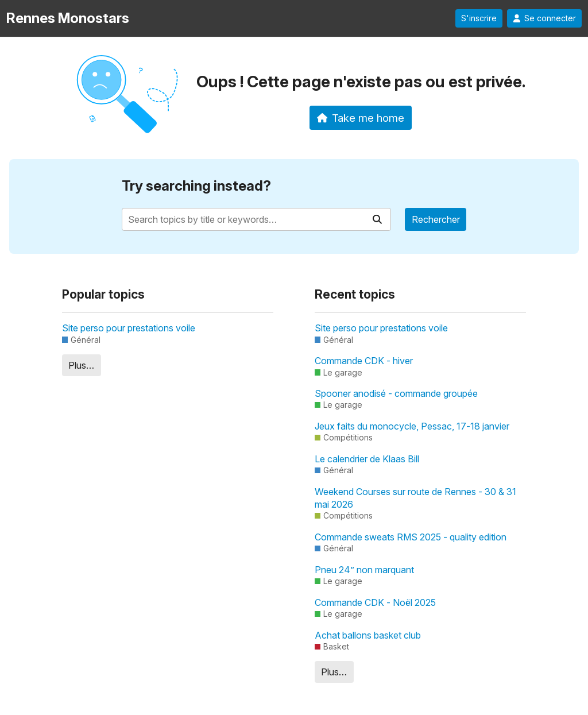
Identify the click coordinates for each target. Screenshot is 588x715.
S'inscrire (479, 18)
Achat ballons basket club (368, 635)
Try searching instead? (196, 186)
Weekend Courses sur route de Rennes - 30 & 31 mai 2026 (415, 498)
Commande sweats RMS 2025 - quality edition (411, 537)
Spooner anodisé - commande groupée (396, 393)
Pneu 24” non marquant (364, 570)
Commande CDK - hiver (364, 361)
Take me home (361, 118)
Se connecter (544, 18)
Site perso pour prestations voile (129, 328)
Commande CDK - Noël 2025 (375, 602)
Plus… (81, 365)
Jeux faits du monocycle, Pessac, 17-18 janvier (412, 426)
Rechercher (436, 219)
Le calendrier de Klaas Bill (367, 459)
